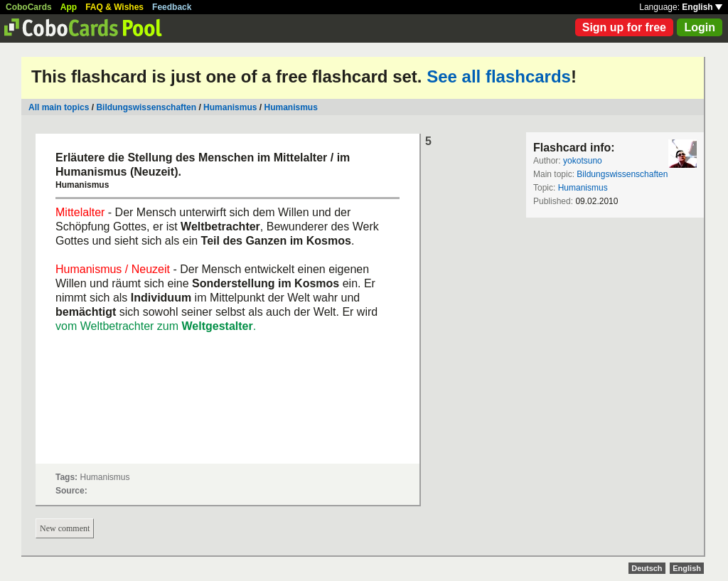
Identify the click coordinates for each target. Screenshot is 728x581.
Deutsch (647, 568)
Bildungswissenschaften (146, 107)
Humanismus (230, 107)
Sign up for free (624, 27)
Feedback (172, 7)
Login (700, 27)
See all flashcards (499, 76)
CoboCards (29, 7)
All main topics (59, 107)
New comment (65, 528)
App (69, 7)
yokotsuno (583, 161)
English (702, 7)
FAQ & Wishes (114, 7)
